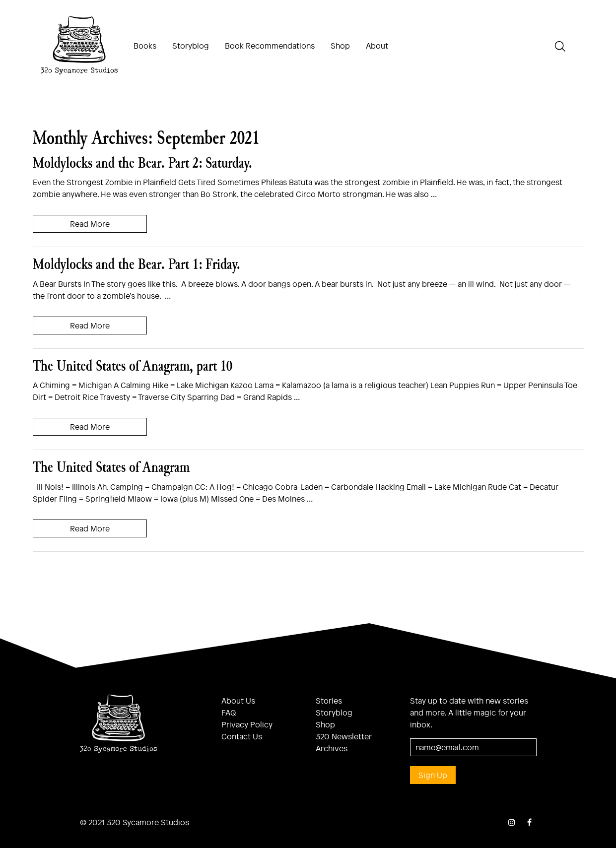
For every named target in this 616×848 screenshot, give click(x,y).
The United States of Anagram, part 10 (133, 365)
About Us (238, 700)
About (377, 45)
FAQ (229, 712)
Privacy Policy (247, 724)
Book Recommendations (270, 45)
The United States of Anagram (111, 467)
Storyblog (191, 45)
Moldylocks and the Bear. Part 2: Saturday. (142, 163)
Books (145, 45)
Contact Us (242, 736)
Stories (329, 700)
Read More (90, 224)
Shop (340, 45)
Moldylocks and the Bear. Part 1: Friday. (137, 264)
